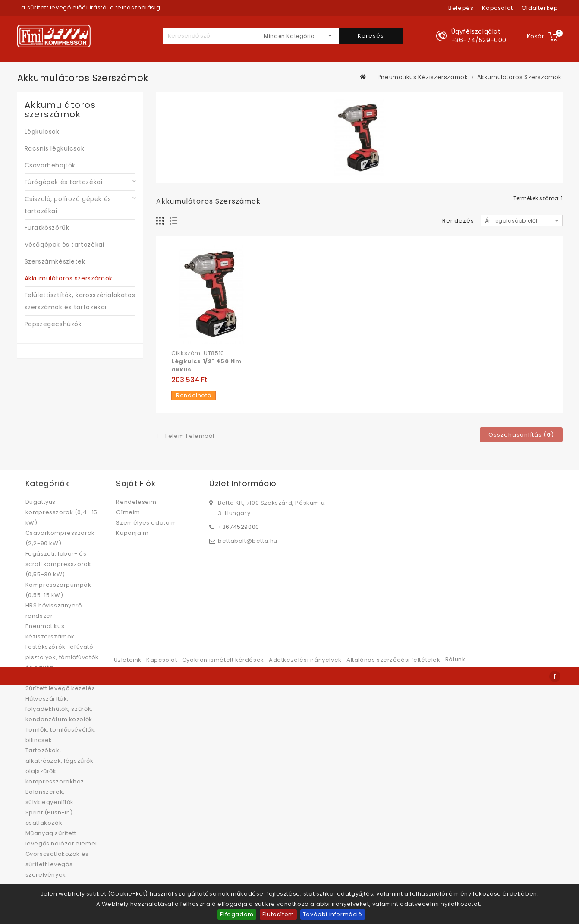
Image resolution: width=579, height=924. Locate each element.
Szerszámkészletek (55, 261)
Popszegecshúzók (53, 324)
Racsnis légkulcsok (55, 148)
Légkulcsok (42, 132)
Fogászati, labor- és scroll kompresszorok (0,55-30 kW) (58, 564)
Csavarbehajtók (50, 165)
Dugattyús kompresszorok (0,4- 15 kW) (61, 512)
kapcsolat (497, 8)
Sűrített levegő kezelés (60, 688)
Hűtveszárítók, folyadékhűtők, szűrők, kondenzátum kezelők (59, 709)
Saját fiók (136, 483)
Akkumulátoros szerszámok (69, 278)
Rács (160, 221)
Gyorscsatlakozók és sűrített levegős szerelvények (57, 864)
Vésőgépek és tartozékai (65, 245)
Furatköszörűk (47, 228)
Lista (174, 221)
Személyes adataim (146, 523)
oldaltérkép (540, 8)
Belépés (461, 8)
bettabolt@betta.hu (248, 540)
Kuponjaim (132, 533)
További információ (333, 914)
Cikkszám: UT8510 (198, 353)
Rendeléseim (136, 502)
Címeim (128, 512)
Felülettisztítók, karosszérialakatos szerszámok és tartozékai (80, 301)
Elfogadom (237, 914)
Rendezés (458, 221)
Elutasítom (278, 914)
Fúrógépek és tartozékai (64, 182)
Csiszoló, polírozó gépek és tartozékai (68, 205)
